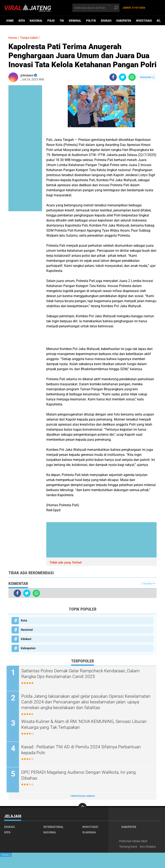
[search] (96, 8)
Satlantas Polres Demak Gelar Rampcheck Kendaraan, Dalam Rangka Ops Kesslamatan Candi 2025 (85, 674)
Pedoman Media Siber (133, 841)
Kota (22, 21)
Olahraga (89, 833)
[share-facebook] (113, 77)
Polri (51, 21)
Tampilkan (148, 584)
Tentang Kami (128, 847)
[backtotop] (82, 807)
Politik (91, 21)
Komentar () (147, 77)
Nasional (36, 21)
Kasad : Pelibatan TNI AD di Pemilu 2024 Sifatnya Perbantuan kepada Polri (85, 750)
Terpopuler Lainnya (82, 796)
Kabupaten (124, 21)
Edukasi (106, 21)
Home (10, 21)
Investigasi (144, 21)
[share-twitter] (123, 77)
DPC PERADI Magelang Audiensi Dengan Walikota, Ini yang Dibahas (82, 775)
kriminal (75, 21)
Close (6, 855)
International (53, 827)
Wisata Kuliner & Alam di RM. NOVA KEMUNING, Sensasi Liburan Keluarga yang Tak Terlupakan (80, 725)
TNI (62, 21)
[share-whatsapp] (132, 77)
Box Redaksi (148, 847)
